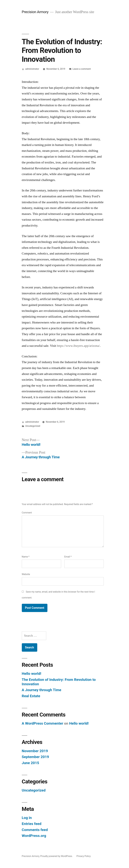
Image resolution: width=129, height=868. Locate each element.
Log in (27, 818)
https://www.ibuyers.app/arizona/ (78, 346)
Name (26, 557)
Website (26, 574)
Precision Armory (35, 12)
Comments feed (35, 830)
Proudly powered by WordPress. (57, 856)
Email (68, 557)
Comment (27, 513)
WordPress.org (34, 836)
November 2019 (35, 751)
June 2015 (30, 763)
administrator (32, 69)
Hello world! (32, 674)
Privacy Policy (83, 856)
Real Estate (31, 696)
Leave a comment (82, 69)
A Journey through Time (42, 690)
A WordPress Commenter (43, 723)
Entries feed (32, 824)
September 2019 (35, 757)
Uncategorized (33, 426)
